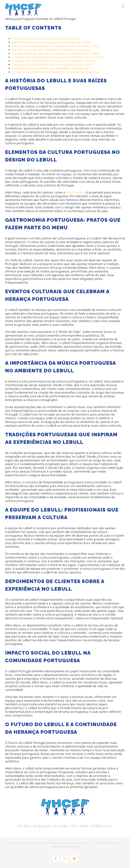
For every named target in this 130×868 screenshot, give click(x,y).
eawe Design (72, 847)
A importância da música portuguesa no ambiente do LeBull (56, 53)
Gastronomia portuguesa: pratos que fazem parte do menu (55, 46)
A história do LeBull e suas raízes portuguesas (46, 38)
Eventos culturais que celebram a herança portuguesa (51, 50)
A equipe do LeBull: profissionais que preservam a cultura (54, 61)
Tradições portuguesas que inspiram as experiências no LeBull (58, 57)
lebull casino (75, 192)
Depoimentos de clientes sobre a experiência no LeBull (52, 64)
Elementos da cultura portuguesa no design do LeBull (51, 42)
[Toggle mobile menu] (123, 6)
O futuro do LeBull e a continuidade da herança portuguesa (55, 72)
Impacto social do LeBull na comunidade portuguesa (50, 68)
